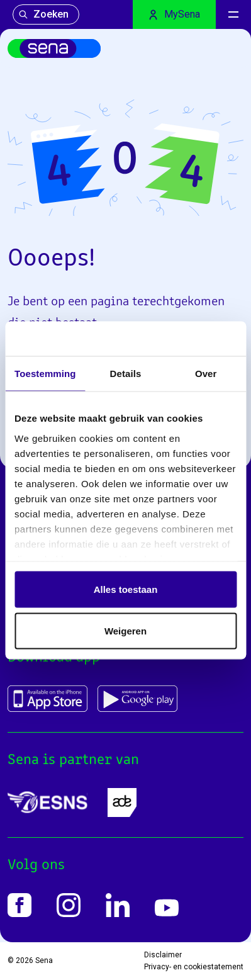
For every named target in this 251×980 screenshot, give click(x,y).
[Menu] (233, 14)
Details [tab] (126, 374)
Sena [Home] (44, 960)
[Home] (54, 48)
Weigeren (125, 630)
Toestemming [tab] (45, 374)
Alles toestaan (126, 589)
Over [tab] (206, 374)
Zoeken (43, 14)
